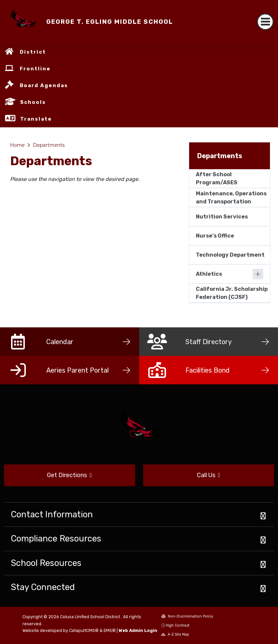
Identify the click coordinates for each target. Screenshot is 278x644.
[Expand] (258, 274)
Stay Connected (43, 587)
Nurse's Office (215, 236)
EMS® (110, 630)
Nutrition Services (222, 217)
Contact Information (52, 514)
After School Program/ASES (217, 178)
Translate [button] (36, 119)
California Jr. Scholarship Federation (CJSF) (232, 293)
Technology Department (230, 255)
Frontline (35, 69)
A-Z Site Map (175, 634)
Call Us (209, 475)
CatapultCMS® (84, 630)
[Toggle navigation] (265, 22)
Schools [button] (33, 102)
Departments (49, 145)
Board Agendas (44, 85)
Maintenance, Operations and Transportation (231, 198)
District (33, 52)
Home (17, 145)
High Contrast (178, 625)
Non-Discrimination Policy (187, 616)
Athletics (209, 274)
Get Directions (69, 475)
